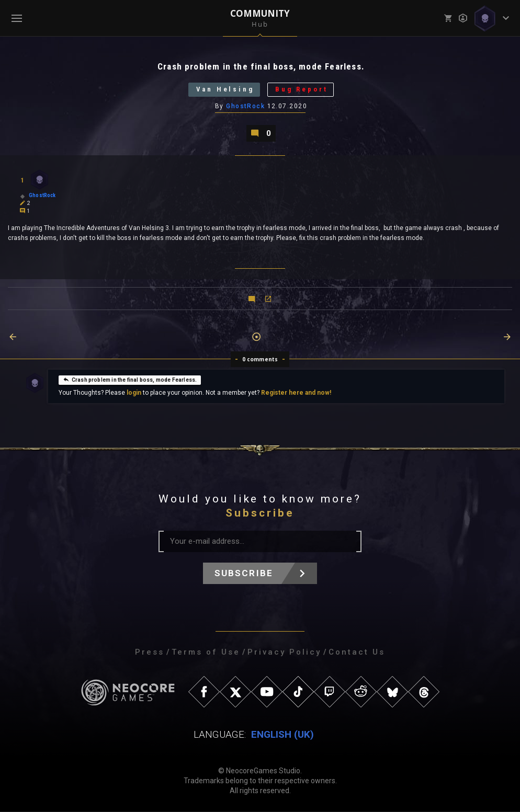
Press (150, 653)
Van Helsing (225, 90)
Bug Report (302, 90)
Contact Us (357, 653)
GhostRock (245, 106)
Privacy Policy (284, 653)
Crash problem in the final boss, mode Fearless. (130, 380)
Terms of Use (206, 653)
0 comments (260, 360)
